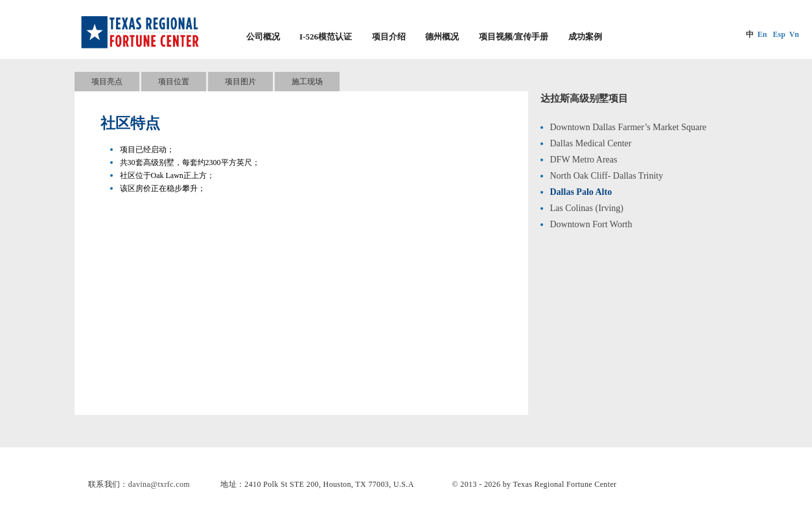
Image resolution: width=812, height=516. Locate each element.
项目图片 (240, 82)
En (762, 34)
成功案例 (585, 37)
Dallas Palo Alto (581, 192)
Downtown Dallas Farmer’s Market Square (629, 127)
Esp (778, 34)
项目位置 (174, 82)
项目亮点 (107, 82)
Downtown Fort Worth (591, 224)
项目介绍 (389, 37)
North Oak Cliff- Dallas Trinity (607, 176)
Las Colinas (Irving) (587, 208)
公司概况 (263, 37)
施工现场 (307, 82)
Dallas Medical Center (591, 143)
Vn (794, 34)
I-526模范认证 (326, 37)
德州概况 (442, 37)
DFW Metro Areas (584, 160)
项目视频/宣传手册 (514, 37)
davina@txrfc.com (159, 484)
